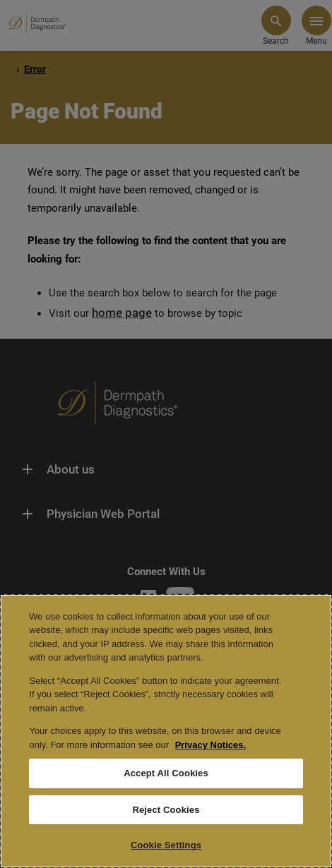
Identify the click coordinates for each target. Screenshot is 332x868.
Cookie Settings (166, 845)
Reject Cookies (166, 810)
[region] (166, 731)
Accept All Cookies (166, 773)
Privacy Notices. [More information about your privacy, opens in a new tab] (211, 745)
